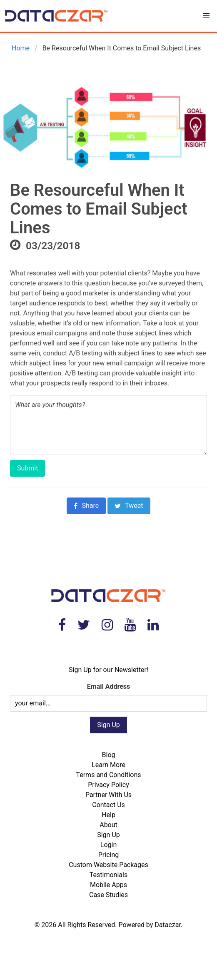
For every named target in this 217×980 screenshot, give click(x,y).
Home (20, 48)
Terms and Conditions (108, 775)
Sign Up (108, 835)
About (108, 825)
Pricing (109, 855)
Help (108, 815)
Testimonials (108, 875)
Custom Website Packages (108, 865)
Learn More (108, 765)
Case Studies (108, 895)
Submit (27, 468)
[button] (206, 16)
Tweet (129, 506)
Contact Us (108, 805)
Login (108, 845)
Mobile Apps (108, 885)
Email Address (108, 686)
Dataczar (168, 925)
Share (86, 506)
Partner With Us (108, 795)
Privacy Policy (108, 785)
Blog (109, 755)
